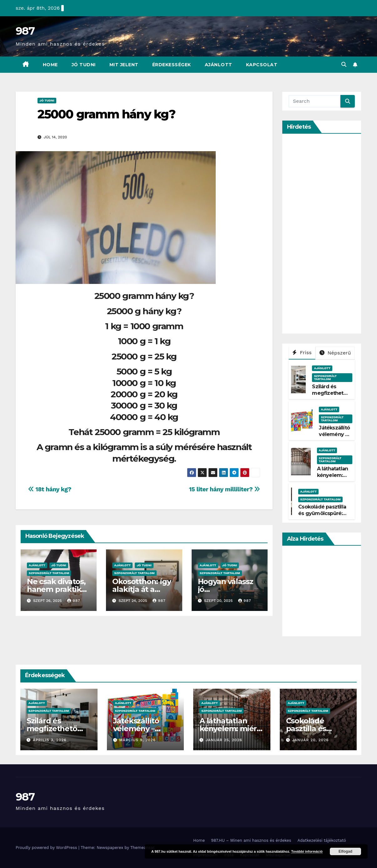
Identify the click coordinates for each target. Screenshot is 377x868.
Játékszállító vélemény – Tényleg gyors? (334, 437)
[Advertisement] (333, 234)
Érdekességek (172, 65)
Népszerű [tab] (335, 353)
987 (25, 31)
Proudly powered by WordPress (47, 848)
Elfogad (345, 851)
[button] (344, 64)
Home (50, 65)
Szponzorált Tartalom (49, 573)
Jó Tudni (84, 65)
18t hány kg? (50, 489)
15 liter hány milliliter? (225, 489)
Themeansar (142, 848)
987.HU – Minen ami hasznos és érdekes (251, 840)
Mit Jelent (124, 65)
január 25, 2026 (224, 740)
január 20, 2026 (310, 740)
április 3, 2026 (50, 740)
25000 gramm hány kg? (106, 114)
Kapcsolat (262, 65)
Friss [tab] (302, 352)
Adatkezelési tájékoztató (322, 840)
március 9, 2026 (137, 740)
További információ (307, 851)
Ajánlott (219, 65)
